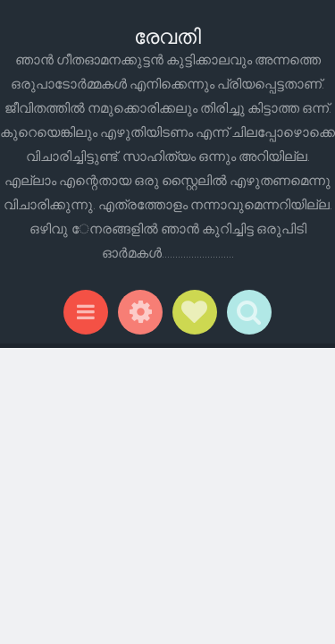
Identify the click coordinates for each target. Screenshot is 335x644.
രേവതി (167, 36)
